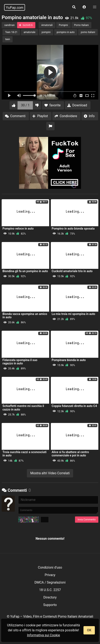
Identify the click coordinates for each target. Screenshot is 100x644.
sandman (10, 25)
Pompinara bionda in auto (69, 360)
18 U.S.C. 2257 (50, 590)
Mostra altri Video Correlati (50, 473)
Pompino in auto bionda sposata (73, 229)
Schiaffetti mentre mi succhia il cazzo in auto (23, 408)
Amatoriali (47, 25)
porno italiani (88, 32)
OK (89, 630)
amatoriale (29, 32)
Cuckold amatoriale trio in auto (72, 271)
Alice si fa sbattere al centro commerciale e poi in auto (70, 454)
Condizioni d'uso (50, 567)
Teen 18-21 (11, 32)
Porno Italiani (81, 25)
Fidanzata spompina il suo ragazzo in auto (20, 362)
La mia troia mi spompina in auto (73, 314)
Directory (50, 597)
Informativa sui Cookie (44, 635)
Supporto (50, 605)
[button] (84, 7)
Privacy (50, 575)
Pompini (63, 25)
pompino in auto (66, 32)
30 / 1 (25, 105)
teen (8, 39)
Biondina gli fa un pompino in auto (25, 271)
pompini (46, 32)
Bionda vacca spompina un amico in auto (25, 316)
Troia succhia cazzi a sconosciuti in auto (24, 454)
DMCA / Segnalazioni (50, 582)
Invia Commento (87, 520)
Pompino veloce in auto (18, 229)
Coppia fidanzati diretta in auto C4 (74, 406)
